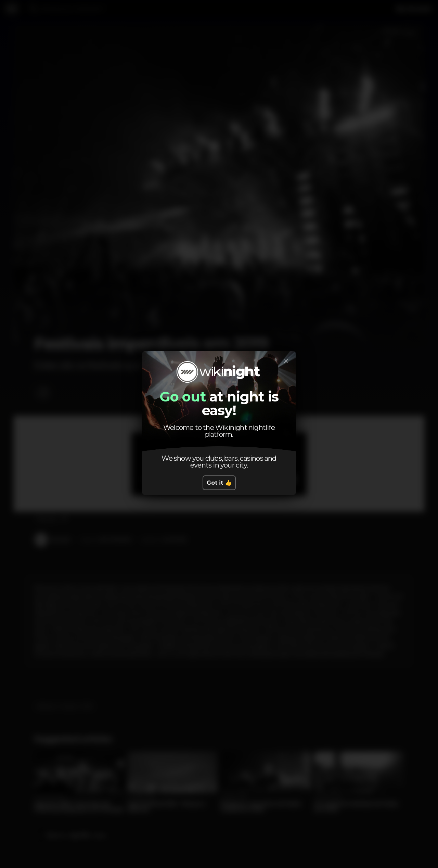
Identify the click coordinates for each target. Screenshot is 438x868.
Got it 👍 (219, 483)
